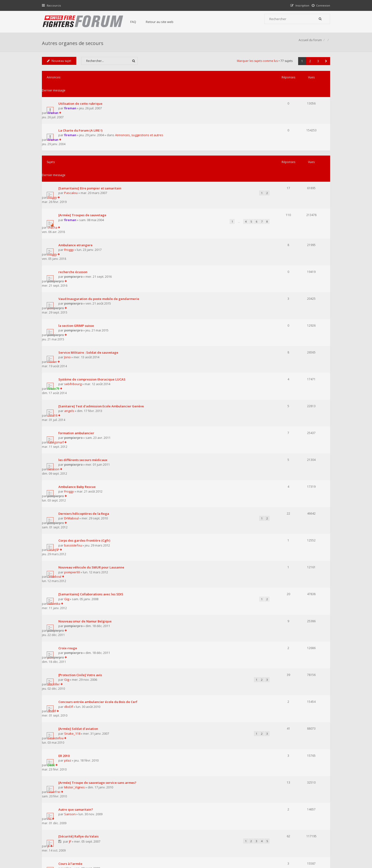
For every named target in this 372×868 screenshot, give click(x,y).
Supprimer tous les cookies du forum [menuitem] (303, 843)
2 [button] (309, 66)
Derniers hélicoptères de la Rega (85, 371)
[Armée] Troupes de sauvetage (84, 168)
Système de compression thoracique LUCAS (93, 280)
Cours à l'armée (72, 608)
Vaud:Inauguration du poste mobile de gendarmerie (100, 226)
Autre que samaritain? (77, 571)
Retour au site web (164, 22)
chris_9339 (73, 667)
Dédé (278, 535)
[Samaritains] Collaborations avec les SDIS (92, 426)
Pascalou (72, 155)
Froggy (279, 150)
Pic (276, 571)
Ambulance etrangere (77, 189)
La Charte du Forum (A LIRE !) (82, 114)
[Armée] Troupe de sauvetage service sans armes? (99, 553)
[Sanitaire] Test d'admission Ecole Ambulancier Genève (102, 298)
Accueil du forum (55, 843)
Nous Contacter (251, 806)
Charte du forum (153, 820)
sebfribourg (74, 285)
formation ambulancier (77, 316)
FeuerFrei (280, 553)
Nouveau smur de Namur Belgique (86, 444)
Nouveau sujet (60, 66)
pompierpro (75, 212)
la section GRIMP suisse (77, 244)
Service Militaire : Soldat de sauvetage (89, 262)
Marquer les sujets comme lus (256, 66)
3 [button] (317, 66)
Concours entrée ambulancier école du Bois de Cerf (99, 498)
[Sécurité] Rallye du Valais (80, 589)
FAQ (138, 22)
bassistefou (74, 394)
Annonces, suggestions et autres (140, 119)
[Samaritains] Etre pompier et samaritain (91, 150)
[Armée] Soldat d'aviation (79, 516)
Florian (279, 262)
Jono (69, 267)
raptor (70, 686)
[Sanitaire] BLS (71, 681)
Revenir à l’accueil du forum (68, 728)
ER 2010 (65, 535)
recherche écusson (74, 208)
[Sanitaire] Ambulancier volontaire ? (88, 663)
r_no (74, 649)
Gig (68, 430)
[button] (325, 66)
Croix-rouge (69, 462)
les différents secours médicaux (84, 335)
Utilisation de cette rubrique (82, 96)
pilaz (69, 539)
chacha (279, 168)
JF (71, 594)
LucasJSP (280, 389)
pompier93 (73, 412)
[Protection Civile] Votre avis (81, 480)
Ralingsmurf (282, 316)
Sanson (71, 576)
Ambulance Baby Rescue (78, 353)
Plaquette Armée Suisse (78, 626)
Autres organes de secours (74, 45)
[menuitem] (320, 5)
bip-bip (279, 662)
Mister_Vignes (76, 558)
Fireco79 (280, 280)
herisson (280, 334)
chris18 (279, 298)
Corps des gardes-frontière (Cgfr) (85, 389)
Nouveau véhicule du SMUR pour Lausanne (93, 407)
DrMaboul (73, 376)
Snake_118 (73, 521)
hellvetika (280, 425)
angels (70, 303)
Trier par (203, 701)
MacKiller (280, 480)
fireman (71, 101)
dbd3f (70, 503)
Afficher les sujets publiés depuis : (123, 701)
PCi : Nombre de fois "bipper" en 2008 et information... (101, 644)
